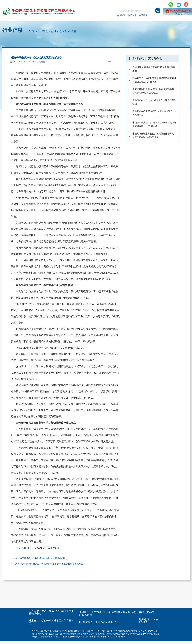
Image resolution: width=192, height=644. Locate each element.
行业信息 (71, 31)
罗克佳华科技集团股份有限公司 (51, 622)
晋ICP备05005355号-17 (108, 622)
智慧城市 (132, 15)
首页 (45, 31)
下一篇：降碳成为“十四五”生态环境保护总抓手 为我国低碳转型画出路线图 (47, 564)
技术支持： (35, 621)
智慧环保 (143, 15)
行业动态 (56, 31)
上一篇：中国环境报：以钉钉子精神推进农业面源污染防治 (39, 558)
